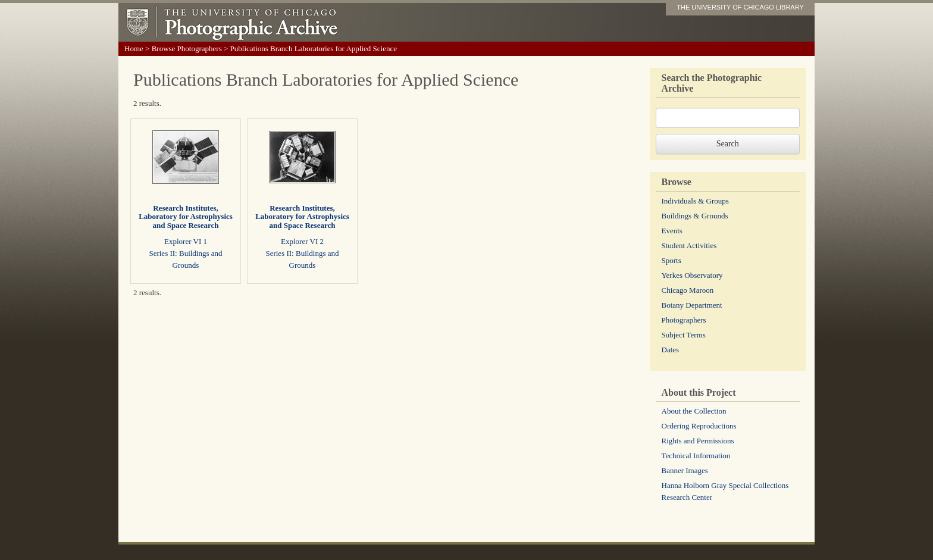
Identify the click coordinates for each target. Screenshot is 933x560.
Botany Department (692, 305)
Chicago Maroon (688, 290)
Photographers (684, 320)
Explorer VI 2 (302, 241)
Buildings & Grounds (695, 216)
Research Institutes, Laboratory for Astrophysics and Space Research (186, 217)
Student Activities (689, 245)
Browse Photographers (187, 49)
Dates (671, 350)
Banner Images (685, 470)
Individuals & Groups (695, 201)
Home (134, 49)
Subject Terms (684, 335)
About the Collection (694, 411)
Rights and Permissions (698, 441)
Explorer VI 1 (186, 241)
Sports (671, 260)
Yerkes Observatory (692, 275)
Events (672, 231)
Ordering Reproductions (699, 426)
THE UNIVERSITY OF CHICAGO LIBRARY (740, 7)
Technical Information (696, 456)
